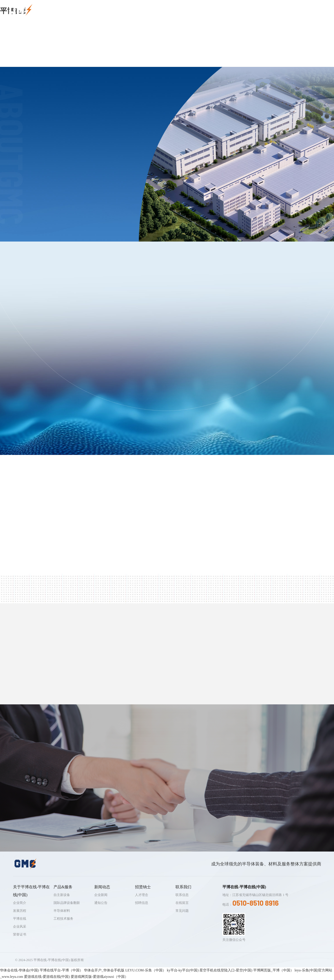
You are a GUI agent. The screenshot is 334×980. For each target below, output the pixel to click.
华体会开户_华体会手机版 (104, 970)
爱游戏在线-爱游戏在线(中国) (47, 977)
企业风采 (20, 927)
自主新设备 (62, 895)
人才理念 (142, 895)
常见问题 (182, 911)
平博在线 (20, 919)
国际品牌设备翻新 (67, 903)
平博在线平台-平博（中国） (61, 970)
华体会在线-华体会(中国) (19, 970)
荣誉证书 (20, 934)
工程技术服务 (63, 919)
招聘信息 (142, 903)
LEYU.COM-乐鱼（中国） (146, 970)
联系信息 (182, 895)
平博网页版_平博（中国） (273, 970)
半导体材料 (62, 911)
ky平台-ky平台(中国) (183, 970)
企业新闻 (101, 895)
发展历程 (20, 911)
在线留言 (182, 903)
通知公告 (101, 903)
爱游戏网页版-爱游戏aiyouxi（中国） (99, 977)
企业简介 (20, 903)
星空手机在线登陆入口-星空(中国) (226, 970)
